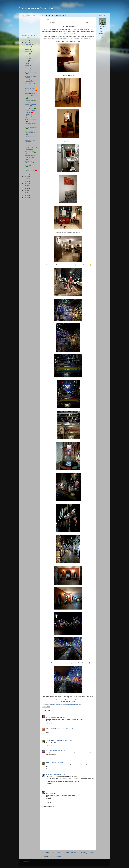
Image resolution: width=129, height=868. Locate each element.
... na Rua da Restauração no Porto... (30, 116)
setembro (28, 51)
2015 (25, 193)
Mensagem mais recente (51, 853)
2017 (25, 188)
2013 (25, 198)
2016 (25, 190)
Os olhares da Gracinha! (36, 8)
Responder (49, 723)
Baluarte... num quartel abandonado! (31, 148)
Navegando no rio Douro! (30, 158)
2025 (25, 40)
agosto (27, 54)
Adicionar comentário (49, 807)
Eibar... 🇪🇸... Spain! (30, 93)
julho (27, 56)
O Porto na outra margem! (29, 137)
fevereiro (28, 68)
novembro (28, 47)
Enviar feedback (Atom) (55, 856)
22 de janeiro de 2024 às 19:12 (64, 740)
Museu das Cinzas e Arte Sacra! (30, 124)
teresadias (49, 715)
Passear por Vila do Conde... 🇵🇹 (30, 111)
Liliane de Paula (51, 740)
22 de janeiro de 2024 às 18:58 (64, 729)
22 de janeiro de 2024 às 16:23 (61, 715)
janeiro (27, 70)
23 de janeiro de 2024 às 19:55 (63, 791)
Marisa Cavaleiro (51, 729)
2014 (25, 195)
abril (27, 63)
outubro (28, 49)
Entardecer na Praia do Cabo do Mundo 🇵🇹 (31, 170)
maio (27, 61)
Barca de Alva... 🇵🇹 (30, 84)
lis (47, 774)
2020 (25, 181)
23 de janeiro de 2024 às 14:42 (56, 774)
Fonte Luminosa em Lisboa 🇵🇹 (30, 105)
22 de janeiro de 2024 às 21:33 (57, 751)
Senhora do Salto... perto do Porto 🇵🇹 (30, 152)
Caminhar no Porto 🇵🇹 (31, 91)
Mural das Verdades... (31, 155)
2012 (25, 200)
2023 (25, 174)
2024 (25, 42)
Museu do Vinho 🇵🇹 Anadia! (30, 101)
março (27, 66)
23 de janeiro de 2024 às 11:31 (58, 762)
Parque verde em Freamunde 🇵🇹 (30, 162)
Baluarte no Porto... (30, 86)
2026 (25, 38)
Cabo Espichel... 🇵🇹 (30, 108)
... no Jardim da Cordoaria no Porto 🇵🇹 (31, 133)
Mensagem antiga (88, 853)
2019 (25, 183)
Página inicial (71, 853)
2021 (25, 179)
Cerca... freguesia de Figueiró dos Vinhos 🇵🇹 (31, 97)
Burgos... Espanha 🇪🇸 (31, 88)
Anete (48, 762)
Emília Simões (50, 791)
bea (47, 751)
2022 (25, 176)
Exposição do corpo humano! (30, 141)
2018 (25, 186)
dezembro (28, 44)
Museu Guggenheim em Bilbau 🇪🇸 (30, 81)
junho (27, 59)
